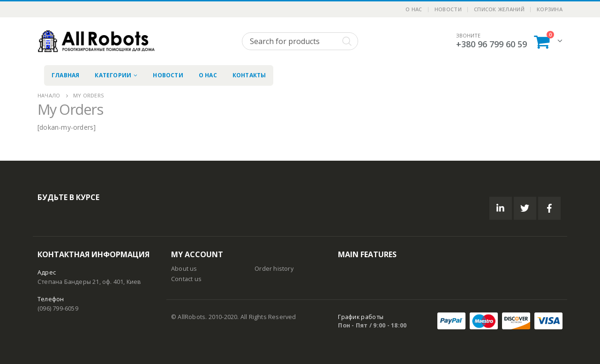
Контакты (249, 75)
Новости (448, 9)
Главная (65, 75)
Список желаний (499, 9)
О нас (414, 9)
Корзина (550, 9)
